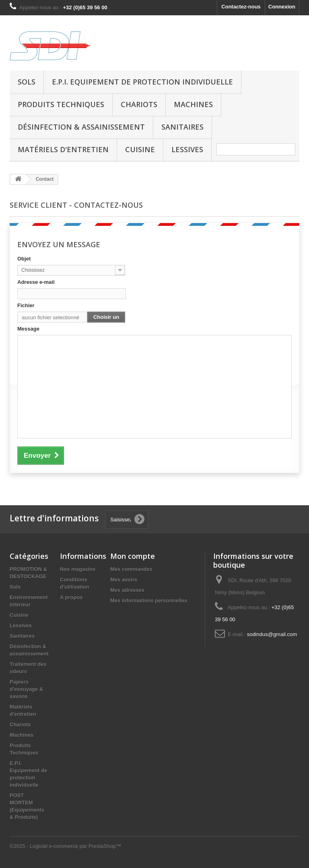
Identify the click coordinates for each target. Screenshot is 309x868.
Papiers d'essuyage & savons (26, 689)
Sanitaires (182, 127)
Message (28, 329)
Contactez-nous (241, 7)
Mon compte (133, 556)
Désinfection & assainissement (81, 127)
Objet (24, 259)
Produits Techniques (61, 104)
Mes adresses (127, 590)
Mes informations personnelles (149, 600)
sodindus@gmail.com (272, 634)
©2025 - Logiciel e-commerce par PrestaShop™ (65, 846)
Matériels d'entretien (63, 149)
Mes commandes (131, 569)
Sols (27, 82)
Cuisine (140, 149)
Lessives (187, 149)
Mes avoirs (124, 580)
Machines (193, 104)
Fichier (26, 305)
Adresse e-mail (36, 282)
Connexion (282, 7)
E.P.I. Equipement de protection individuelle (142, 82)
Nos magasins (78, 569)
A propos (71, 597)
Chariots (139, 104)
